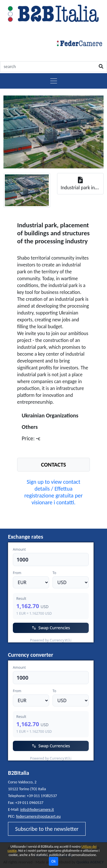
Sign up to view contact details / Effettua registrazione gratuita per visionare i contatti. (53, 492)
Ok (54, 861)
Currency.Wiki (78, 639)
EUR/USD (21, 639)
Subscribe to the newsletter (47, 829)
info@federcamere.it (37, 810)
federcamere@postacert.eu (38, 816)
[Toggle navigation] (53, 81)
